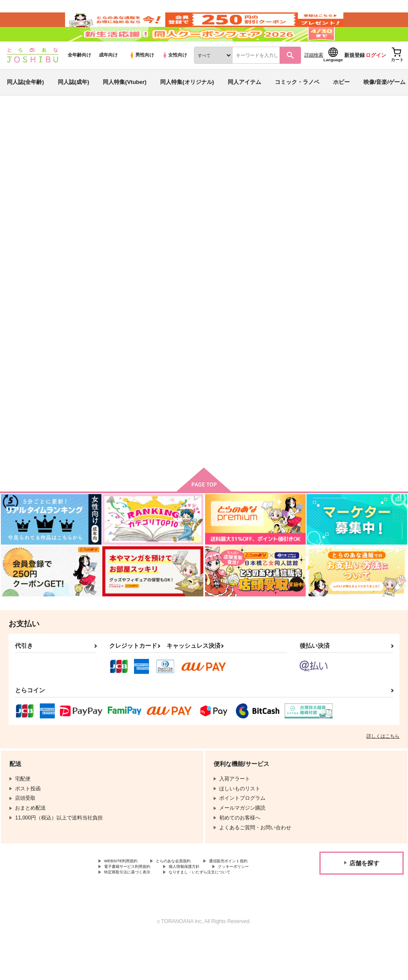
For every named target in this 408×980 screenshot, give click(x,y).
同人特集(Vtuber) (125, 104)
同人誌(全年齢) (25, 104)
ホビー (341, 104)
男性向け (141, 77)
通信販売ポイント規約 (130, 900)
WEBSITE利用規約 (126, 893)
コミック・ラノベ (297, 104)
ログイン (376, 77)
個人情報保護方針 (125, 908)
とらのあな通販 (22, 142)
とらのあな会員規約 (189, 893)
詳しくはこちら (383, 767)
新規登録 (354, 77)
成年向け (108, 77)
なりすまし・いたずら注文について (225, 915)
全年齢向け (79, 77)
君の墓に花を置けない (235, 182)
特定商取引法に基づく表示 (135, 915)
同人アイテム (244, 104)
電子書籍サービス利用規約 (205, 900)
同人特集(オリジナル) (187, 104)
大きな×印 (190, 182)
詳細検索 (314, 77)
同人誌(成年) (74, 104)
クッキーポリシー (184, 908)
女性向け (174, 77)
